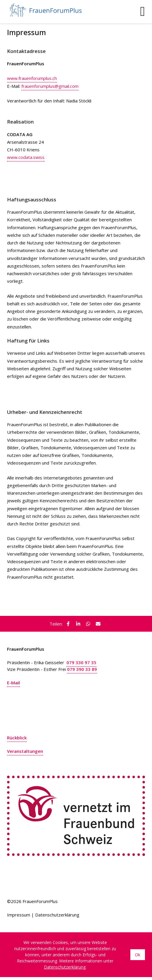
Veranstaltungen (25, 751)
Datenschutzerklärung (57, 915)
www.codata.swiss (26, 157)
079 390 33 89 (82, 669)
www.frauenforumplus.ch (32, 78)
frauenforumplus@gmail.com (50, 86)
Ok (138, 955)
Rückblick (17, 738)
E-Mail (13, 683)
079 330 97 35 (81, 662)
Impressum (19, 915)
